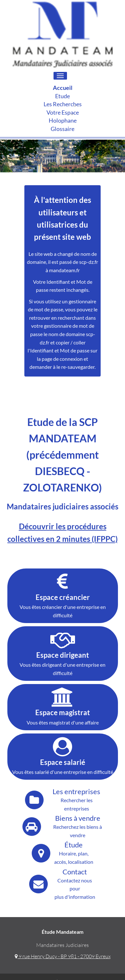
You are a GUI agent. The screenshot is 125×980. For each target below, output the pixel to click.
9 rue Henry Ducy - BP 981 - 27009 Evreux (63, 956)
